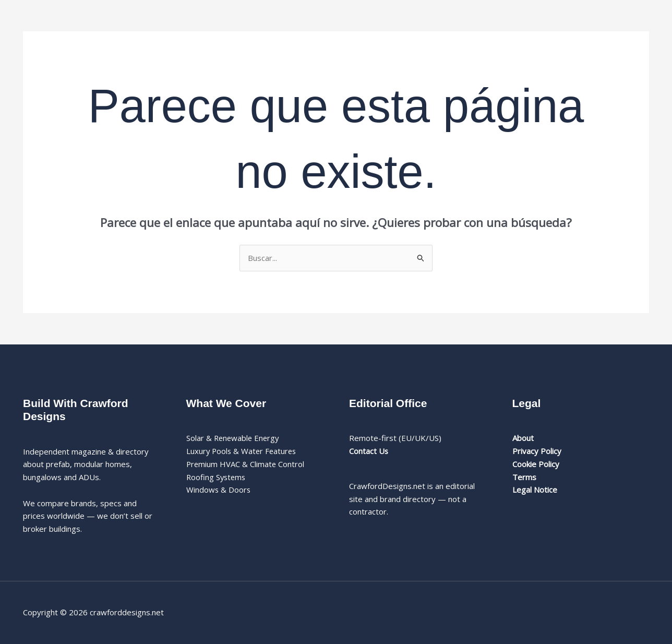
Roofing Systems (217, 477)
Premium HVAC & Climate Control (246, 464)
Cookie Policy (536, 464)
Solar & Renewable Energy (234, 438)
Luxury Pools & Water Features (243, 451)
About (523, 438)
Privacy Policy (537, 451)
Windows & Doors (219, 490)
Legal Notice (535, 490)
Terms (524, 477)
